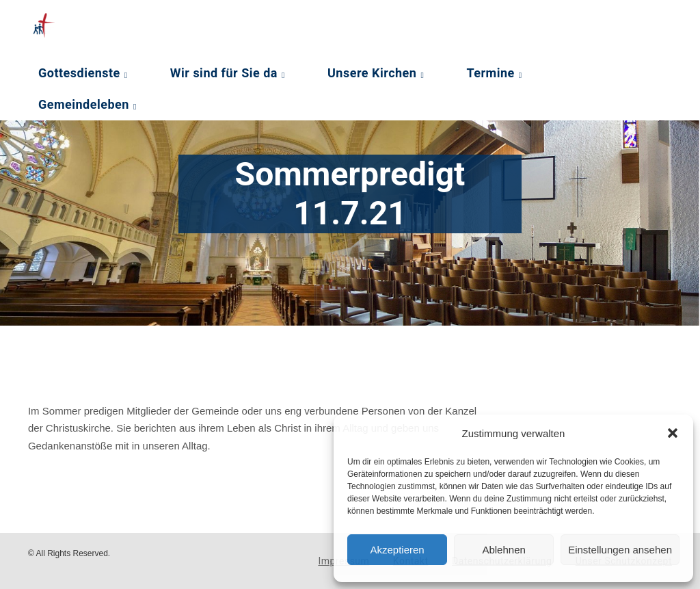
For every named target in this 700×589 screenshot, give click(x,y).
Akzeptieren (397, 550)
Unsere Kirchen (372, 73)
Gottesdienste (79, 73)
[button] (673, 433)
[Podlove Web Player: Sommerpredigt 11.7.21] (253, 375)
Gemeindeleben (84, 104)
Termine (490, 73)
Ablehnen (503, 550)
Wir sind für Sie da (224, 73)
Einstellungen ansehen (620, 550)
